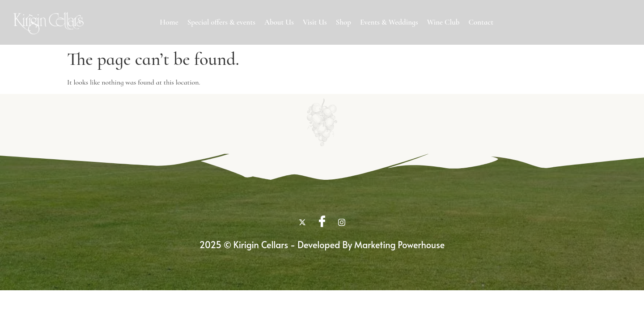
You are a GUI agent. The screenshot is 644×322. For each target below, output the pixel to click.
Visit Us (315, 22)
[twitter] (302, 222)
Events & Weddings (389, 22)
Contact (481, 22)
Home (169, 22)
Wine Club (443, 22)
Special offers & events (221, 22)
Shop (343, 22)
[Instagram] (342, 222)
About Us (279, 22)
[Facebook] (322, 222)
